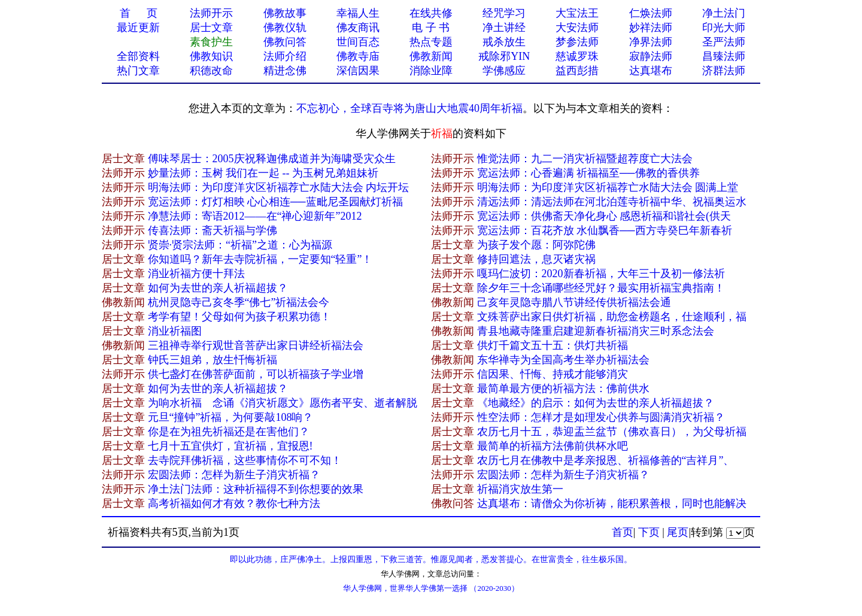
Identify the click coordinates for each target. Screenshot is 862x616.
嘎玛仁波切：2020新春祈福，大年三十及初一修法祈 (601, 274)
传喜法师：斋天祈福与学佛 (213, 230)
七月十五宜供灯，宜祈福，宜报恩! (230, 446)
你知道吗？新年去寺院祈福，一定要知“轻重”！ (260, 259)
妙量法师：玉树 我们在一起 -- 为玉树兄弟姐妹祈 (263, 173)
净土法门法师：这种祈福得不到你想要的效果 (256, 489)
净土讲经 (504, 28)
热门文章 (138, 71)
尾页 (678, 532)
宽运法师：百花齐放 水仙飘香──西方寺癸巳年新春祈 (605, 230)
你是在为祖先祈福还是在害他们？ (229, 432)
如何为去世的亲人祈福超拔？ (218, 288)
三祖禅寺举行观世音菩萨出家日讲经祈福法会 (256, 345)
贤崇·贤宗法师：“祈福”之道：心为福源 (240, 245)
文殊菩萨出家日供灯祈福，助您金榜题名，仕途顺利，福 (612, 317)
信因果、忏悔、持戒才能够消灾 (553, 374)
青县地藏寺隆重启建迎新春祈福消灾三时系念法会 (596, 331)
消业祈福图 (175, 331)
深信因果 (358, 71)
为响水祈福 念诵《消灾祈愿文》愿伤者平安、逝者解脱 (283, 403)
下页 (649, 532)
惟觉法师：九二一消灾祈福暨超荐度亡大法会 (585, 159)
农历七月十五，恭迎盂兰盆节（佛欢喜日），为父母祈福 (612, 432)
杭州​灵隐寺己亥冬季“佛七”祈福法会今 (239, 302)
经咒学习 (504, 13)
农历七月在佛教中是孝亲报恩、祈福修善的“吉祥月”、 (606, 460)
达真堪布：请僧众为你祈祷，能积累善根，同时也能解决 (612, 503)
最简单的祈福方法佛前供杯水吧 (553, 446)
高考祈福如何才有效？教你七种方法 (234, 503)
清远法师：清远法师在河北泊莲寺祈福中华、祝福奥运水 (612, 202)
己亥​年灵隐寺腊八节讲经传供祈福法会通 (574, 302)
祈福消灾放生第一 (520, 489)
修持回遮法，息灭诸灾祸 (536, 259)
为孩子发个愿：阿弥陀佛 (536, 245)
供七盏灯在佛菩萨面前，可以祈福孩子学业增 (256, 374)
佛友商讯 (358, 28)
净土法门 (724, 13)
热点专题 (431, 42)
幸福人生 (358, 13)
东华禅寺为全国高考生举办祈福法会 (563, 360)
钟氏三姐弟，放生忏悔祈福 (213, 360)
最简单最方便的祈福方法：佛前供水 (563, 389)
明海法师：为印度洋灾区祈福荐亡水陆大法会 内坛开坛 (279, 187)
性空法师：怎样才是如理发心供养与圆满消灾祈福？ (601, 417)
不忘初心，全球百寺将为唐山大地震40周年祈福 (409, 108)
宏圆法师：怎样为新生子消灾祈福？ (234, 475)
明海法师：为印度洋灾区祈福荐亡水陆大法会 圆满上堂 (608, 187)
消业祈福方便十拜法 (196, 274)
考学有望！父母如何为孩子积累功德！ (239, 317)
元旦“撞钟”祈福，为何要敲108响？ (231, 417)
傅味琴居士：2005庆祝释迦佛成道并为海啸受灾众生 (272, 159)
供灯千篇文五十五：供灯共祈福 (553, 345)
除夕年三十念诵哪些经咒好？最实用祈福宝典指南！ (601, 288)
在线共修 (431, 13)
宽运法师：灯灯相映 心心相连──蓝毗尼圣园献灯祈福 (275, 202)
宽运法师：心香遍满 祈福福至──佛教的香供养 (588, 173)
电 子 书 (431, 28)
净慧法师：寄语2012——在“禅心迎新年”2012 (255, 216)
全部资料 (138, 56)
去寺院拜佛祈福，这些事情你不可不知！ (245, 460)
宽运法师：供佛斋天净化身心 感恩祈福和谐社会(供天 (604, 216)
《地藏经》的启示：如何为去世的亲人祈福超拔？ (596, 403)
